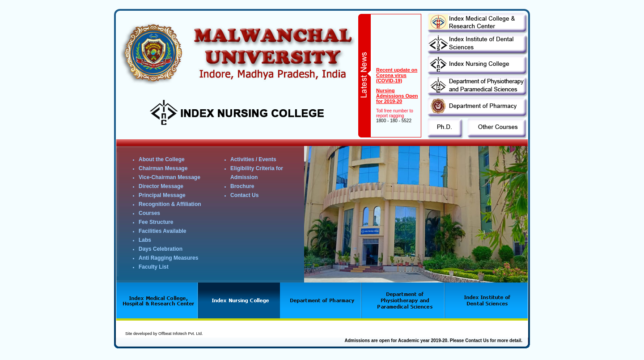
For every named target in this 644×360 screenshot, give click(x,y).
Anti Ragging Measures (168, 258)
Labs (145, 240)
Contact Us (244, 195)
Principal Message (162, 195)
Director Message (161, 186)
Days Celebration (161, 249)
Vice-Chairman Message (169, 177)
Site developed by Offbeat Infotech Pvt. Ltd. (164, 334)
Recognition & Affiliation (170, 204)
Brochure (242, 186)
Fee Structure (156, 222)
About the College (162, 159)
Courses (149, 213)
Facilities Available (163, 231)
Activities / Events (253, 159)
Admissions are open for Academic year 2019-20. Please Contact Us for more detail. (433, 341)
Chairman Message (163, 168)
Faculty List (154, 267)
